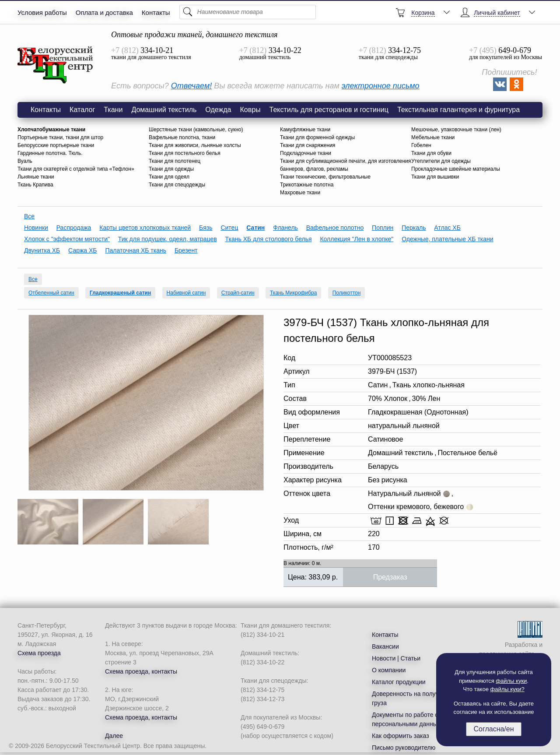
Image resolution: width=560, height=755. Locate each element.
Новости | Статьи (396, 658)
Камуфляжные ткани (305, 130)
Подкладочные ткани (306, 153)
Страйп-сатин (238, 293)
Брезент (186, 250)
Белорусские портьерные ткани (56, 145)
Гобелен (421, 145)
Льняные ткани (36, 177)
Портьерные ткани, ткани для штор (60, 137)
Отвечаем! (191, 86)
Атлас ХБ (447, 228)
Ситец (229, 228)
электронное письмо (381, 86)
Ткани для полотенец (175, 161)
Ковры (250, 110)
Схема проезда (39, 653)
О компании (389, 670)
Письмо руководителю (404, 748)
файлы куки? (507, 689)
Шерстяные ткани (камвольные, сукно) (196, 130)
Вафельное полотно (335, 228)
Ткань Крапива (35, 185)
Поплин (383, 228)
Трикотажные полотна (307, 185)
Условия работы (42, 12)
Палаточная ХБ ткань (136, 250)
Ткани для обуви (431, 153)
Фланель (285, 228)
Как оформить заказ (401, 736)
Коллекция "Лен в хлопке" (357, 239)
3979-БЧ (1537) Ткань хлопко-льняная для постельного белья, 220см (56, 65)
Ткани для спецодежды (177, 185)
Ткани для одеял (169, 177)
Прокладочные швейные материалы (456, 169)
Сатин (255, 228)
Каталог (82, 110)
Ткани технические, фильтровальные (325, 177)
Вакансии (385, 646)
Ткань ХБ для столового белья (269, 239)
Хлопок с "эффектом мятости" (67, 239)
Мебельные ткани (433, 137)
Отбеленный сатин (51, 293)
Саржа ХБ (82, 250)
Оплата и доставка (104, 12)
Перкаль (414, 228)
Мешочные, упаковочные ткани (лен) (456, 130)
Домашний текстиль (164, 110)
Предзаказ (390, 577)
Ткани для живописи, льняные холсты (195, 145)
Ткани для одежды (171, 169)
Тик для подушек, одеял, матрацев (168, 239)
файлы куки (511, 681)
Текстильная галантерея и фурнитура (458, 110)
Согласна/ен (493, 729)
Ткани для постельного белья (185, 153)
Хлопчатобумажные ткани (51, 130)
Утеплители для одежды (441, 161)
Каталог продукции (399, 682)
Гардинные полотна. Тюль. (50, 153)
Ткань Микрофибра (293, 293)
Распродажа (74, 228)
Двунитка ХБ (42, 250)
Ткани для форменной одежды (317, 137)
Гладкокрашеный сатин (120, 293)
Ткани (113, 110)
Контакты (156, 12)
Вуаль (25, 161)
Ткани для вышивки (435, 177)
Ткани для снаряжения (308, 145)
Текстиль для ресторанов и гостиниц (329, 110)
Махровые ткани (300, 193)
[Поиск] (248, 12)
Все (29, 216)
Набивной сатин (186, 293)
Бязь (206, 228)
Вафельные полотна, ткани (182, 137)
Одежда (218, 110)
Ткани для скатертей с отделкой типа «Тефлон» (76, 169)
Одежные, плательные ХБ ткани (447, 239)
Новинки (36, 228)
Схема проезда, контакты (141, 671)
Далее (114, 736)
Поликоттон (347, 293)
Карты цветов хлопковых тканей (145, 228)
